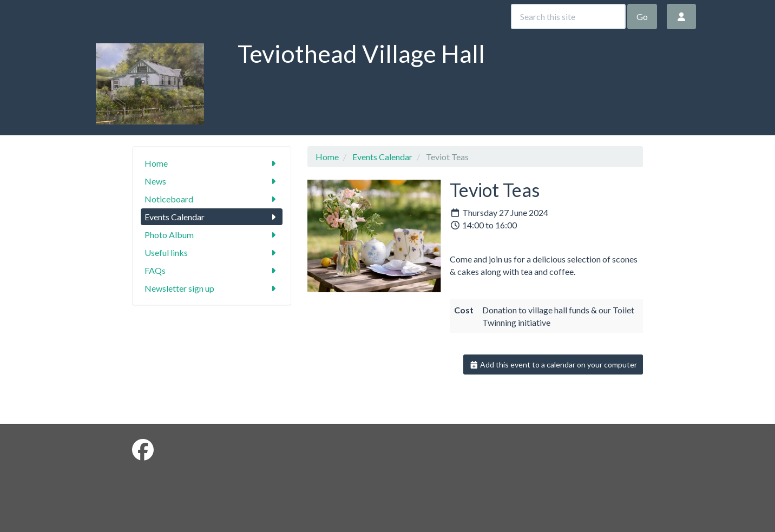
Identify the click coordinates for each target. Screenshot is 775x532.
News (212, 181)
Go (642, 17)
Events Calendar (212, 217)
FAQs (212, 270)
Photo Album (212, 235)
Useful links (212, 252)
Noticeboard (212, 199)
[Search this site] (568, 17)
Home (212, 163)
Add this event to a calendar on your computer (553, 364)
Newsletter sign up (212, 288)
